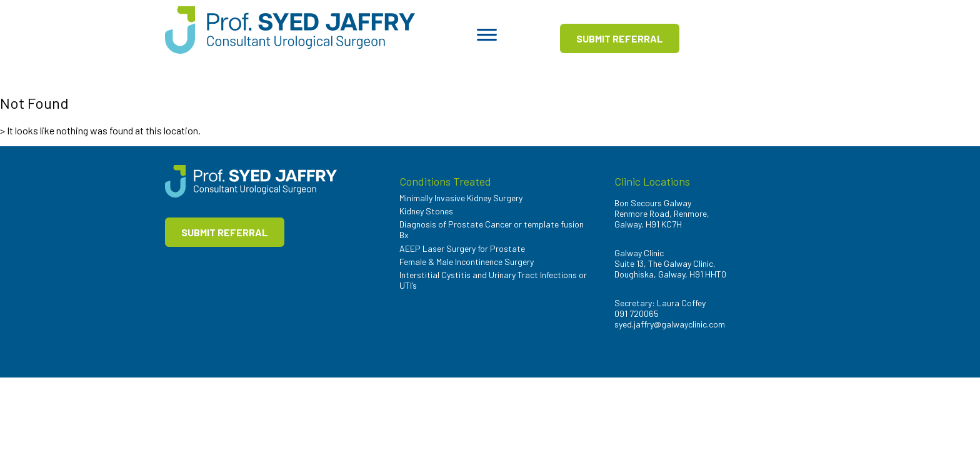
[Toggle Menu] (487, 39)
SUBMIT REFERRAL (620, 38)
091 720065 (637, 313)
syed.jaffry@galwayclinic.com (670, 324)
